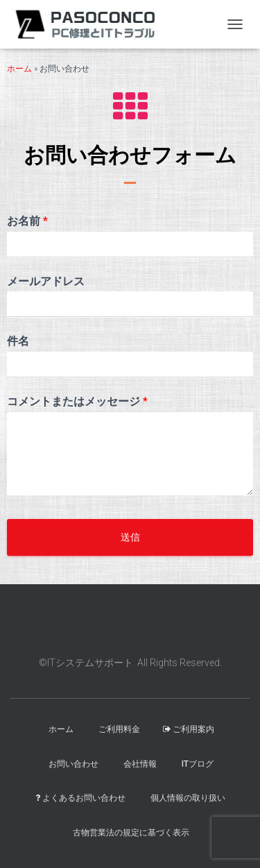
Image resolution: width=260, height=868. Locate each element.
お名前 (27, 221)
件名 (18, 341)
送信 (130, 537)
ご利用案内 (189, 729)
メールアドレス (46, 281)
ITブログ (198, 764)
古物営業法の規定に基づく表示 (131, 833)
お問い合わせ (73, 764)
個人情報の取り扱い (188, 798)
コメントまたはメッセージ (77, 401)
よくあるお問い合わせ (80, 798)
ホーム (19, 69)
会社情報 (140, 764)
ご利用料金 (119, 729)
